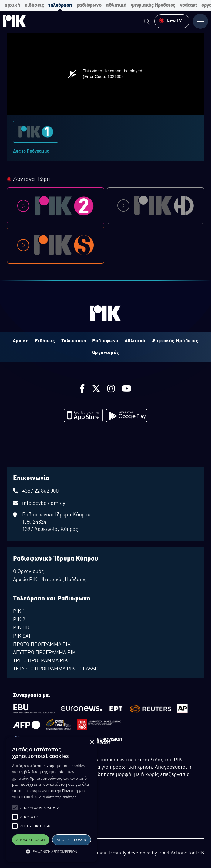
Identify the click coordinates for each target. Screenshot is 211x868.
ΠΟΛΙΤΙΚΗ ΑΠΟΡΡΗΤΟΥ (30, 820)
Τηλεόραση (74, 341)
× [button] (92, 743)
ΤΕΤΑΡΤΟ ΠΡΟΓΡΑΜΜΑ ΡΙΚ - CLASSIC (56, 669)
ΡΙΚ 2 (19, 620)
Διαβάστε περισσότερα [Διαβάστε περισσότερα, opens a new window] (58, 797)
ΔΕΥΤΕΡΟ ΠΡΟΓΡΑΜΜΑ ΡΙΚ (44, 653)
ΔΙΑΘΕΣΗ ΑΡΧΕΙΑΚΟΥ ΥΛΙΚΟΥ (35, 826)
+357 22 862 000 (40, 491)
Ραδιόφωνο (105, 341)
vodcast (188, 5)
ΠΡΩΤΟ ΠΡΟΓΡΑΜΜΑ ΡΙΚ (42, 645)
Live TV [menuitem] (171, 21)
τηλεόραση (60, 5)
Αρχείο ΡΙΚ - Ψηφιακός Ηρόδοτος (50, 580)
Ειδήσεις (45, 341)
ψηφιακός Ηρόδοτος (153, 5)
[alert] (52, 800)
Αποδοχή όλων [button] (31, 840)
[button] (15, 808)
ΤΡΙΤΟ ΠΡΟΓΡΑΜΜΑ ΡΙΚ (40, 661)
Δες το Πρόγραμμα (31, 151)
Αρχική (21, 341)
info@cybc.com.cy (44, 503)
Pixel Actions (173, 853)
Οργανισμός (106, 353)
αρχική (12, 5)
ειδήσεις (34, 5)
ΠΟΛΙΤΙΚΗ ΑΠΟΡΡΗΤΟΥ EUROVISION (41, 832)
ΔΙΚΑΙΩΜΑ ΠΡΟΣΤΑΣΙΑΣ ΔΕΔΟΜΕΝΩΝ (42, 814)
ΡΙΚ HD (21, 628)
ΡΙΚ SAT (22, 636)
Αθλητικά (135, 341)
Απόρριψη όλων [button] (72, 840)
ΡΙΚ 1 (19, 612)
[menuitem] (147, 22)
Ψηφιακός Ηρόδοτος (175, 341)
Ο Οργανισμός (28, 572)
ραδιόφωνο (89, 5)
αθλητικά (116, 5)
